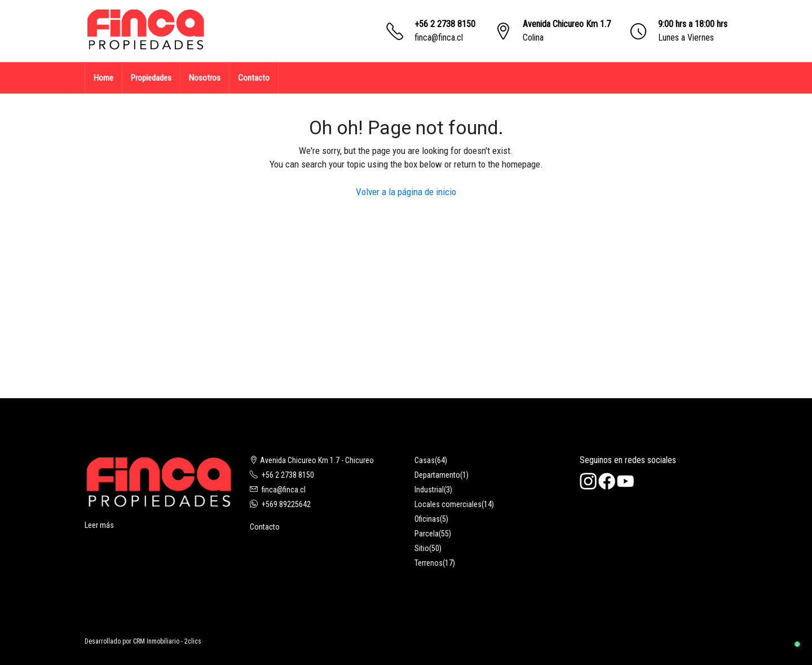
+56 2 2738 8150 (445, 24)
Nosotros (205, 78)
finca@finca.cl (439, 38)
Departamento (437, 475)
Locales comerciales (448, 504)
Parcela (427, 534)
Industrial (429, 490)
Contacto (254, 78)
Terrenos (429, 563)
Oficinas (427, 519)
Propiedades (151, 78)
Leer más (99, 525)
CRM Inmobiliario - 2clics (167, 641)
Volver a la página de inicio (406, 192)
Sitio (422, 548)
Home (103, 78)
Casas (425, 460)
